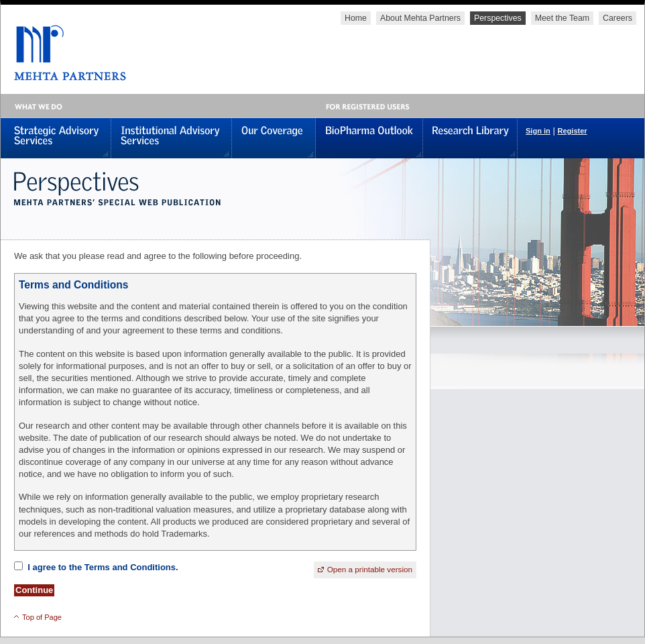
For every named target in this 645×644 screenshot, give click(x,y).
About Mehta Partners (420, 18)
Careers (618, 18)
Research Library (470, 138)
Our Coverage (274, 138)
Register (572, 131)
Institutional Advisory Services (172, 138)
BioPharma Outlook (369, 138)
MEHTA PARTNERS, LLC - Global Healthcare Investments (63, 53)
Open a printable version (370, 569)
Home (356, 18)
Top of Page (42, 617)
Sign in (538, 131)
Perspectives (498, 18)
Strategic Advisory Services (56, 138)
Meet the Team (562, 18)
